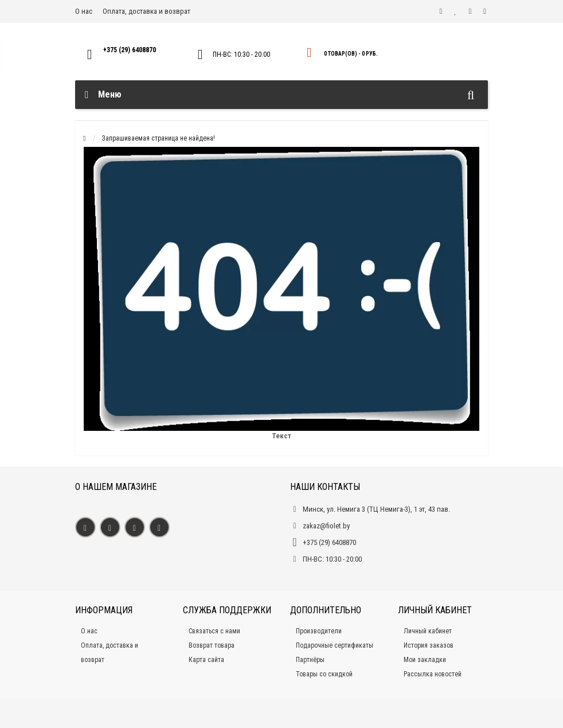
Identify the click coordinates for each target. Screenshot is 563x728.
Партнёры (310, 660)
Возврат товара (212, 645)
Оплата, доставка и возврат (146, 11)
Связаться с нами (214, 631)
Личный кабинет (428, 631)
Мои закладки (425, 660)
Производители (319, 631)
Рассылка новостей (433, 674)
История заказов (429, 645)
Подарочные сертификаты (335, 645)
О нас (84, 11)
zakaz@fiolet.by (326, 526)
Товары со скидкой (324, 674)
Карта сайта (206, 660)
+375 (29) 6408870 (130, 50)
